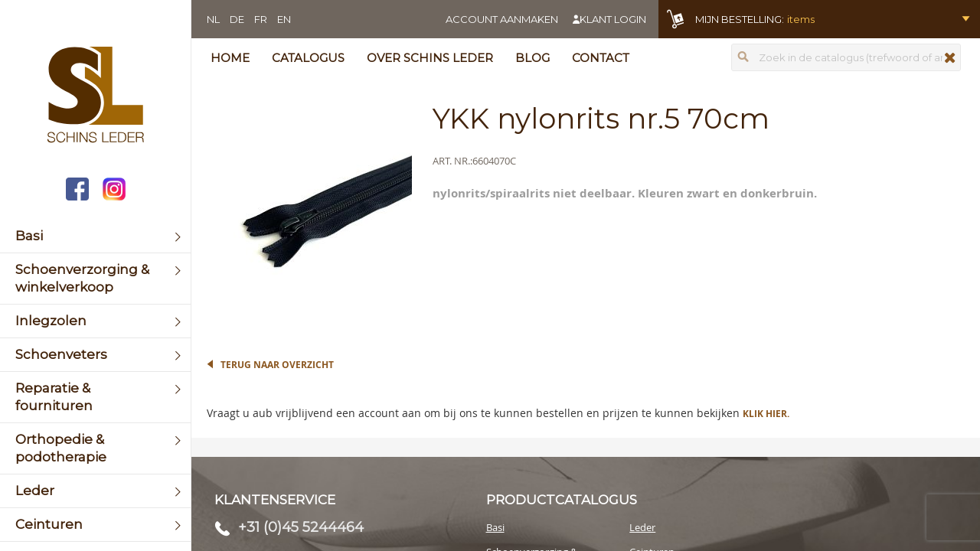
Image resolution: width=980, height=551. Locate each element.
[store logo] (95, 96)
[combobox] (846, 57)
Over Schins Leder (430, 58)
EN (284, 19)
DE (237, 19)
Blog (532, 58)
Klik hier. (766, 414)
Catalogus (308, 58)
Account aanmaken (502, 19)
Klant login (613, 19)
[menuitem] (95, 236)
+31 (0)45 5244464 (301, 527)
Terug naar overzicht (277, 365)
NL (213, 19)
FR (261, 19)
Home (230, 58)
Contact (601, 58)
